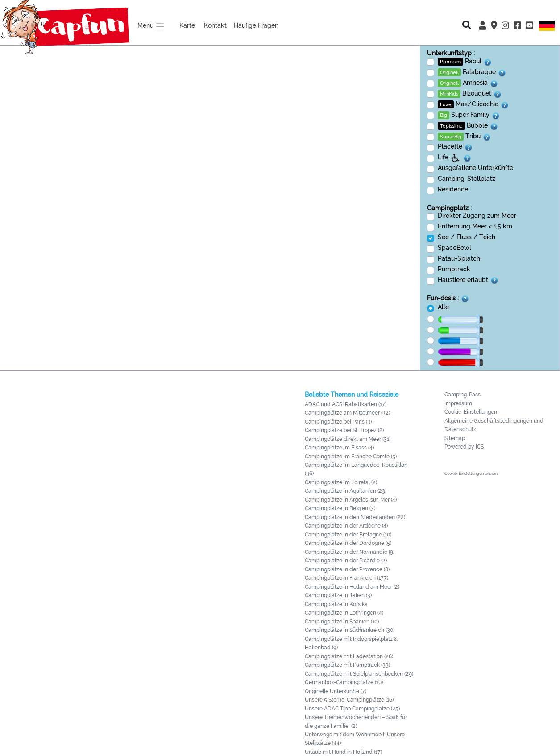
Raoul (465, 62)
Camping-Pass (463, 395)
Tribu (465, 137)
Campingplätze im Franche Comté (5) (351, 457)
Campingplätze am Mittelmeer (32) (347, 413)
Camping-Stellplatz (467, 178)
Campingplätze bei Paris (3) (338, 422)
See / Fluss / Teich (467, 237)
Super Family (469, 115)
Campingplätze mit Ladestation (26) (349, 656)
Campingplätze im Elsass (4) (339, 448)
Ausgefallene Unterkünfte (475, 168)
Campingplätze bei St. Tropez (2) (344, 430)
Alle (443, 307)
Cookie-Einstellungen (471, 412)
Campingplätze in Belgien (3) (340, 508)
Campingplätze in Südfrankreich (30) (350, 630)
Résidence (453, 189)
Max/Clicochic (473, 104)
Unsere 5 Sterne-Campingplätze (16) (349, 700)
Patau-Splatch (459, 258)
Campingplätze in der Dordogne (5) (348, 543)
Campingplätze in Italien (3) (338, 595)
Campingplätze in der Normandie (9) (350, 552)
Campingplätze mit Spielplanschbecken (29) (359, 674)
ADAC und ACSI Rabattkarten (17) (346, 404)
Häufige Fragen (256, 25)
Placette (455, 147)
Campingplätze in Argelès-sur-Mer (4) (351, 500)
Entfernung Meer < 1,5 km (475, 226)
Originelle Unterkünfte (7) (336, 691)
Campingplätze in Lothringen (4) (344, 613)
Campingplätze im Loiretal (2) (341, 482)
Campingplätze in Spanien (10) (342, 622)
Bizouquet (470, 94)
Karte (187, 25)
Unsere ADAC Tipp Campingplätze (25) (352, 709)
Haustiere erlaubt (468, 280)
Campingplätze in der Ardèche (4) (346, 526)
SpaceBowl (454, 247)
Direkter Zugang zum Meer (477, 215)
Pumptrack (454, 269)
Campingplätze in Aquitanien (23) (346, 491)
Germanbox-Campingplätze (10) (344, 682)
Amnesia (468, 83)
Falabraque (472, 72)
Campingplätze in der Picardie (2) (346, 561)
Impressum (458, 403)
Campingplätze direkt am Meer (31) (348, 439)
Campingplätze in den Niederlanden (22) (355, 517)
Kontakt (215, 25)
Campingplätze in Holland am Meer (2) (352, 587)
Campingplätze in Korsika (336, 604)
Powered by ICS (464, 447)
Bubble (468, 126)
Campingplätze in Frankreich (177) (346, 578)
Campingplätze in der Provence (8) (347, 569)
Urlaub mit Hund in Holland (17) (343, 752)
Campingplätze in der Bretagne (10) (348, 535)
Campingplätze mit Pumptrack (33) (347, 665)
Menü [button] (151, 26)
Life (455, 158)
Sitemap (455, 438)
